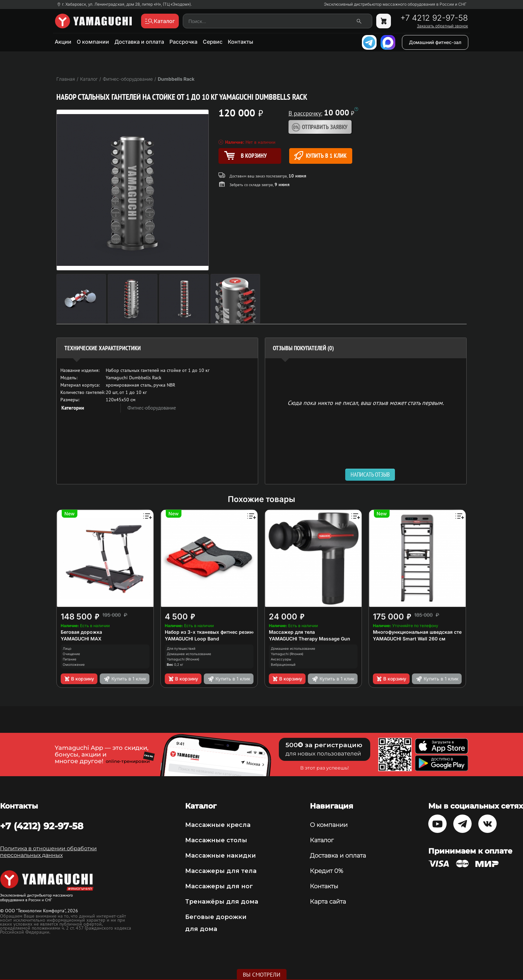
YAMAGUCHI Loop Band (192, 639)
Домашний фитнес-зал (435, 42)
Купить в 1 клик (320, 156)
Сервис (213, 42)
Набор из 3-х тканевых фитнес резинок (212, 632)
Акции (63, 42)
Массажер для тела (292, 632)
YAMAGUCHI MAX (81, 639)
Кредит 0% (327, 871)
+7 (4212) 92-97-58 (42, 826)
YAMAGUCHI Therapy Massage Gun (310, 639)
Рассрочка (183, 42)
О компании (93, 42)
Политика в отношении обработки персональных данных (48, 852)
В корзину (79, 679)
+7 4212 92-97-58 (434, 18)
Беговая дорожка (81, 632)
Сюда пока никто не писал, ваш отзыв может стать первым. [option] (366, 402)
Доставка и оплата (139, 42)
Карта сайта (328, 902)
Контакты (240, 42)
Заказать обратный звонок (442, 26)
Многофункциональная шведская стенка (421, 632)
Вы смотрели (262, 975)
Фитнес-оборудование (152, 408)
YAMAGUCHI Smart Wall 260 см (409, 639)
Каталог (322, 840)
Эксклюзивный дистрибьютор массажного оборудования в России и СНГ (395, 4)
